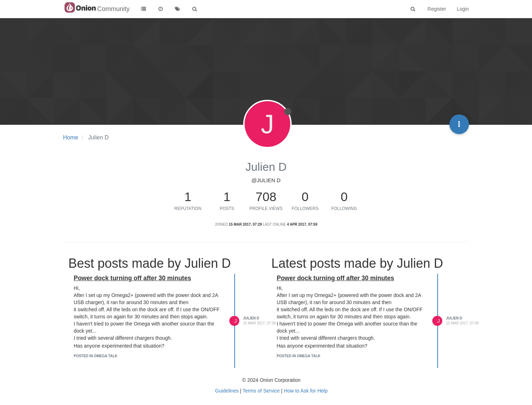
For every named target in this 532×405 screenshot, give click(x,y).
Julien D (251, 318)
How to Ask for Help (306, 391)
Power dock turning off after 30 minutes (132, 278)
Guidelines (227, 391)
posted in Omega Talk (96, 356)
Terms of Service (261, 391)
